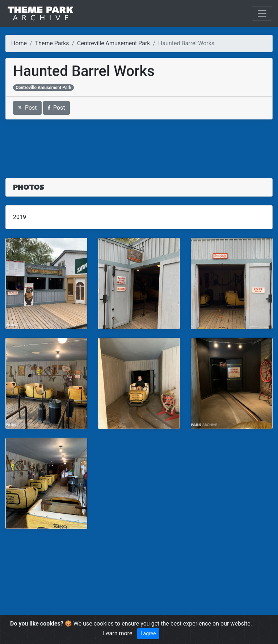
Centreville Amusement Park (113, 43)
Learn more (117, 633)
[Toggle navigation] (262, 13)
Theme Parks (52, 43)
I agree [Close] (148, 634)
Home (19, 43)
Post (27, 108)
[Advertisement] (139, 144)
